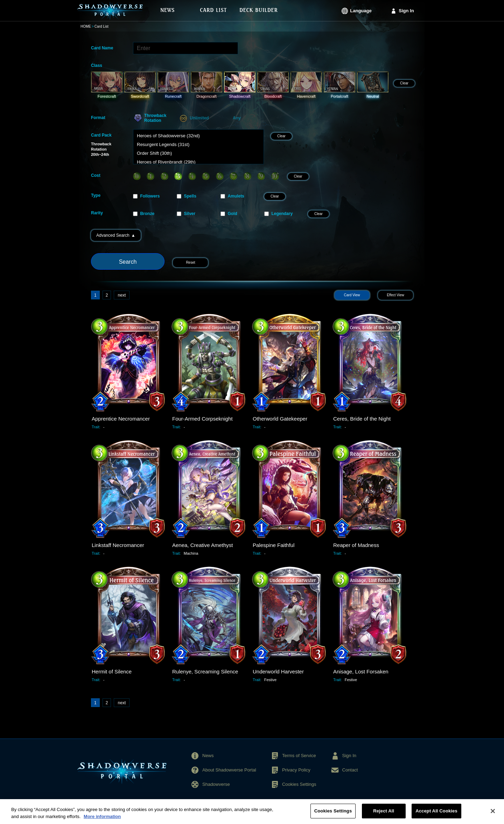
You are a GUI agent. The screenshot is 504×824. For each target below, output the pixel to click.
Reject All (384, 815)
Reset (190, 262)
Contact (350, 770)
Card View (352, 295)
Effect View (395, 295)
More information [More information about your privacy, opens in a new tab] (102, 820)
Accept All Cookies (436, 815)
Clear (404, 83)
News (208, 756)
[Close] (493, 815)
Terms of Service (299, 756)
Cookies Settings (299, 784)
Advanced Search (116, 235)
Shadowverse (216, 784)
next (122, 295)
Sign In (406, 11)
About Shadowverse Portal (229, 770)
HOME (86, 26)
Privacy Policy (296, 770)
